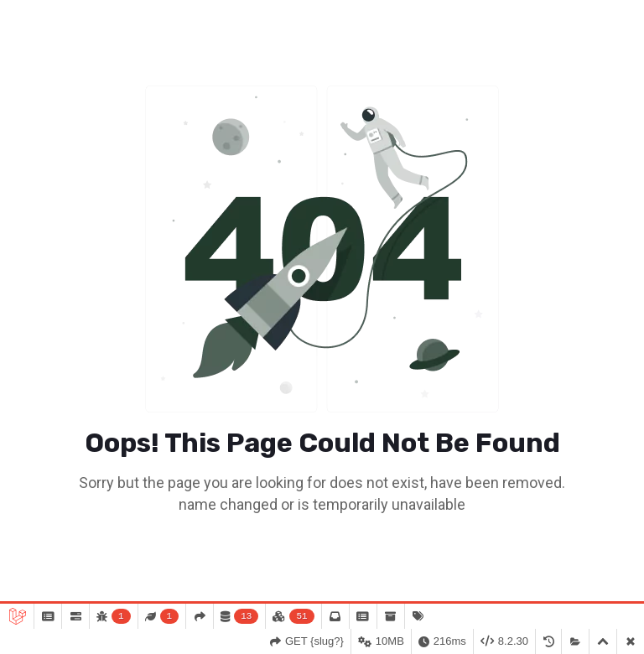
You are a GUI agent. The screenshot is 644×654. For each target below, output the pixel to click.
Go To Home (322, 551)
